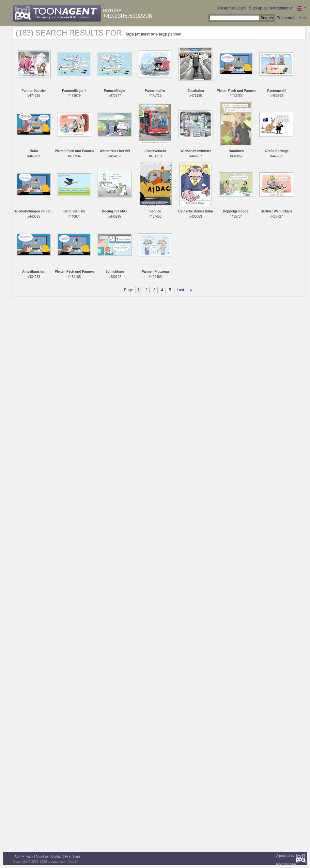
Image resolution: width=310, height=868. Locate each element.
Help (303, 18)
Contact (57, 856)
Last (181, 290)
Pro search (286, 18)
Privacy (28, 856)
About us (42, 856)
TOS (16, 856)
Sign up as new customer (271, 8)
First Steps (73, 856)
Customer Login (232, 8)
